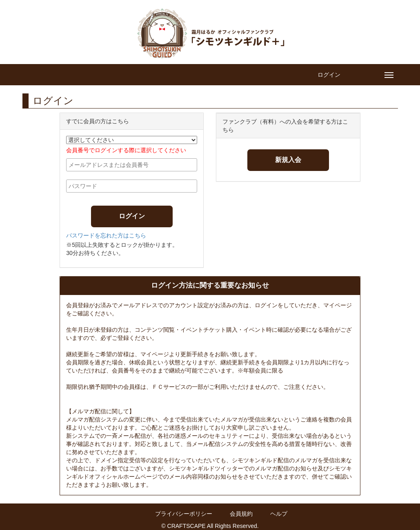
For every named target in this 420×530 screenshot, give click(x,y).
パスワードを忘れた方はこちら (106, 235)
